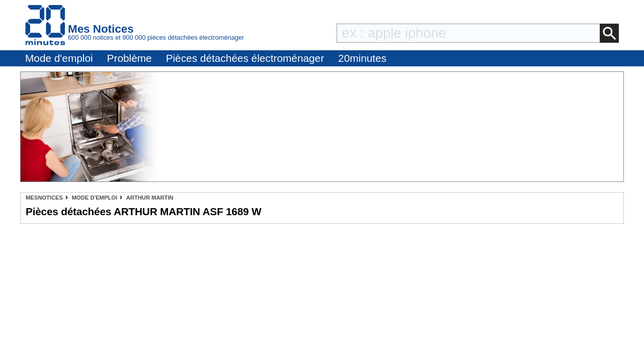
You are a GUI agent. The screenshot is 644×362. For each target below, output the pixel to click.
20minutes (362, 58)
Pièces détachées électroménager (245, 58)
